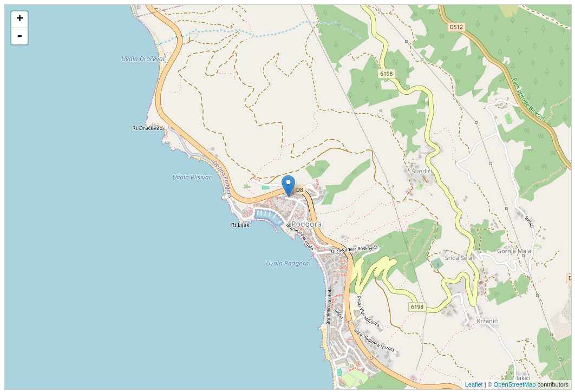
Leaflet (474, 384)
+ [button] (20, 19)
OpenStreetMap (515, 384)
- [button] (19, 36)
